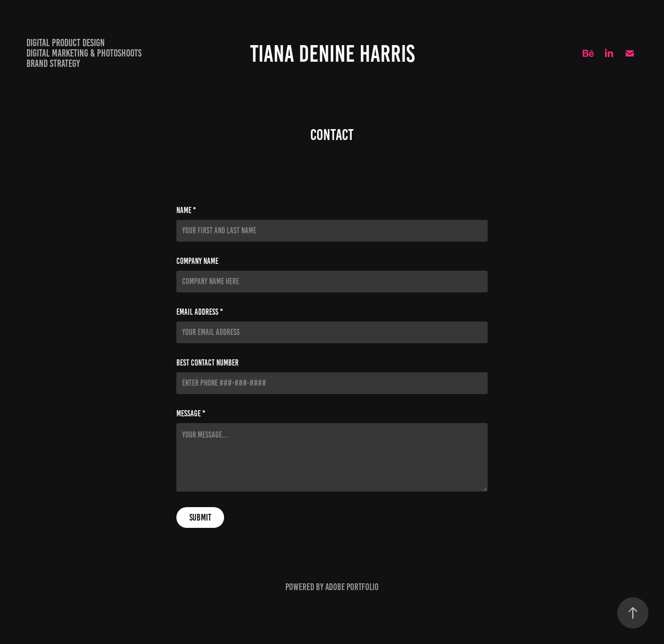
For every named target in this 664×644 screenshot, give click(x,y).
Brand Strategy (53, 64)
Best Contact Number (208, 363)
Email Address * (200, 312)
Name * (186, 211)
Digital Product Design (66, 43)
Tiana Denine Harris (332, 53)
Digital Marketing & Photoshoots (84, 53)
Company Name (197, 261)
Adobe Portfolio (352, 587)
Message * (191, 414)
